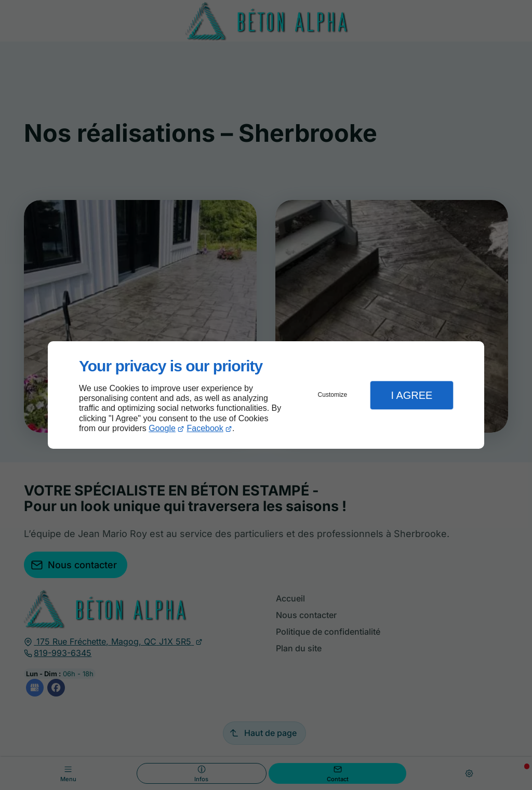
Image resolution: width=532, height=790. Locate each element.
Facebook (205, 428)
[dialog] (266, 395)
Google (162, 428)
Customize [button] (333, 395)
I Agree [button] (411, 395)
